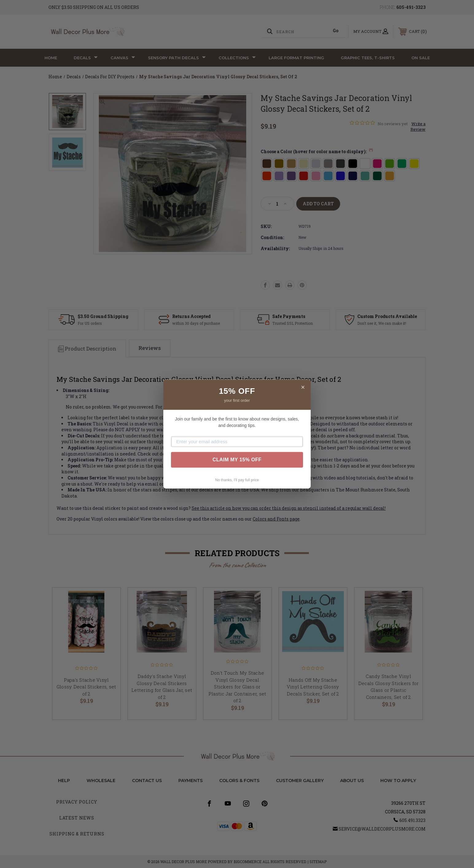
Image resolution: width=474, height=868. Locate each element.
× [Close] (303, 387)
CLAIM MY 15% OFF (237, 460)
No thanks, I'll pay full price (237, 480)
